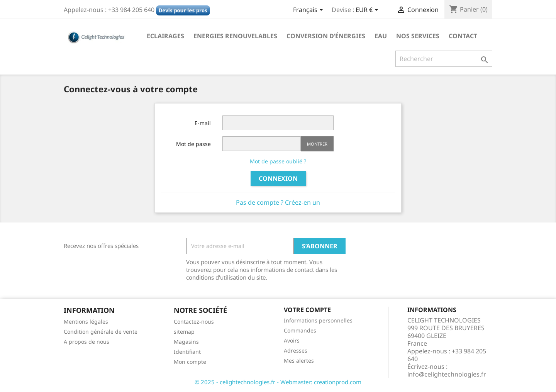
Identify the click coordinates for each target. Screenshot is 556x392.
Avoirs (292, 340)
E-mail (203, 123)
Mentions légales (86, 322)
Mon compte (190, 362)
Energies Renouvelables (235, 36)
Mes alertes (299, 361)
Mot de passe (193, 144)
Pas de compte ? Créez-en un (278, 202)
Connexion (278, 178)
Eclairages (165, 36)
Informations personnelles (318, 320)
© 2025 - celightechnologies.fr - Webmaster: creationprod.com (278, 382)
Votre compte (307, 310)
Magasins (186, 342)
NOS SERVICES (418, 36)
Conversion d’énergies (326, 36)
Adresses (296, 350)
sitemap (184, 332)
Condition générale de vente (101, 332)
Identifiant (187, 352)
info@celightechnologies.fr (447, 374)
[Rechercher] (444, 59)
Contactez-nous (194, 322)
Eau (381, 36)
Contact (463, 36)
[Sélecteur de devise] (368, 10)
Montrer (317, 144)
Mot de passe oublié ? (278, 161)
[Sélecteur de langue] (309, 10)
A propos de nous (86, 342)
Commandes (300, 330)
